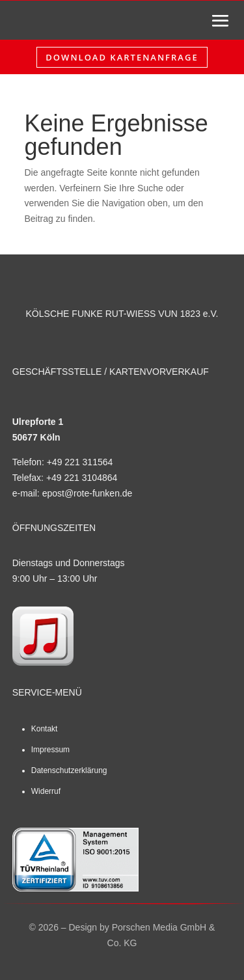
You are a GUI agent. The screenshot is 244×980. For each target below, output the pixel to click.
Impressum (50, 750)
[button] (23, 957)
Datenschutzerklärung (69, 770)
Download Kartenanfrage (122, 57)
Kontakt (45, 729)
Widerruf (46, 791)
